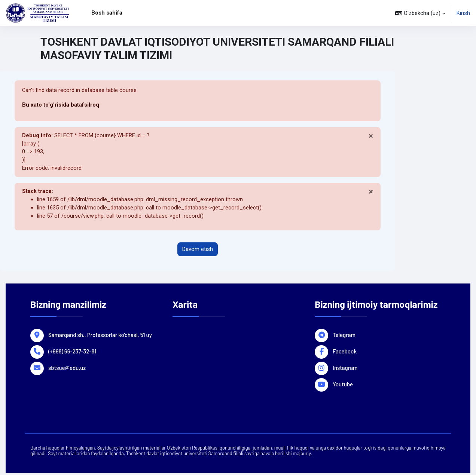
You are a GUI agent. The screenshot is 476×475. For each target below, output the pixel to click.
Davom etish (198, 252)
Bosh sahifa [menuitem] (107, 13)
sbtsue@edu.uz (67, 370)
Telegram (344, 337)
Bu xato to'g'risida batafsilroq (61, 105)
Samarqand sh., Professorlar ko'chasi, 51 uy (100, 337)
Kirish (463, 13)
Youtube (343, 386)
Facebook (345, 353)
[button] (420, 13)
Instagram (345, 370)
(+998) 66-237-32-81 (72, 353)
